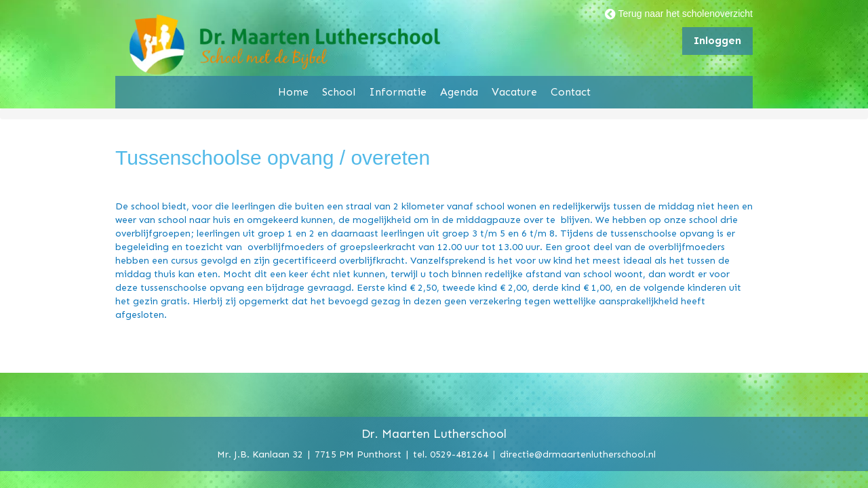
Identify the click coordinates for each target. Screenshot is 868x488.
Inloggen (717, 40)
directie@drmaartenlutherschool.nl (578, 454)
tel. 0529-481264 (451, 454)
